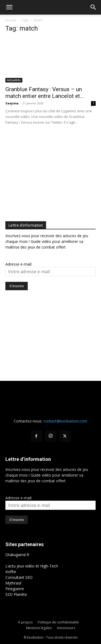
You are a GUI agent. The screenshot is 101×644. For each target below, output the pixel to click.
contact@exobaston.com (65, 421)
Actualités (14, 80)
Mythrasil (13, 583)
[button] (9, 7)
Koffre (11, 572)
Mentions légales (39, 628)
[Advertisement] (51, 172)
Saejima (12, 103)
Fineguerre (15, 589)
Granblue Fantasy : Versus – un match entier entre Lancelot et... (45, 93)
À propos (25, 622)
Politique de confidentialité (58, 622)
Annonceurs (66, 628)
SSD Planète (16, 594)
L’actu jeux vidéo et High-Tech (32, 566)
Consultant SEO (19, 577)
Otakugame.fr (17, 555)
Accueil (11, 20)
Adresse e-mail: (19, 264)
